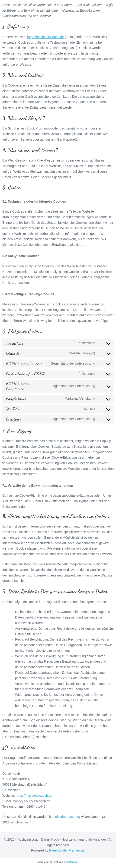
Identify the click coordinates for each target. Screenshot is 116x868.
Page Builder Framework (67, 850)
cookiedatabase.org (66, 817)
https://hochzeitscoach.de (45, 37)
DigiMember (71, 862)
